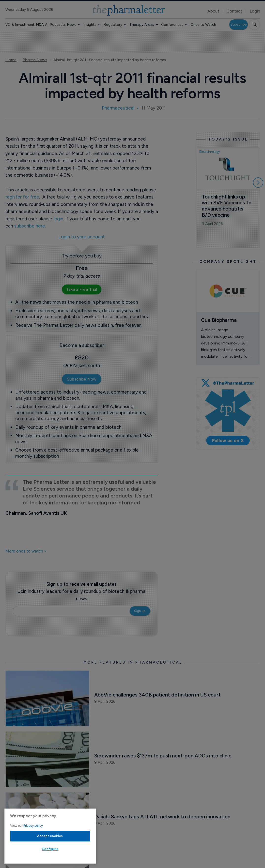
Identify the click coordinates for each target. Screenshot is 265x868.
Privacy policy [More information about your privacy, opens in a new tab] (33, 826)
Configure (50, 849)
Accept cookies (50, 836)
